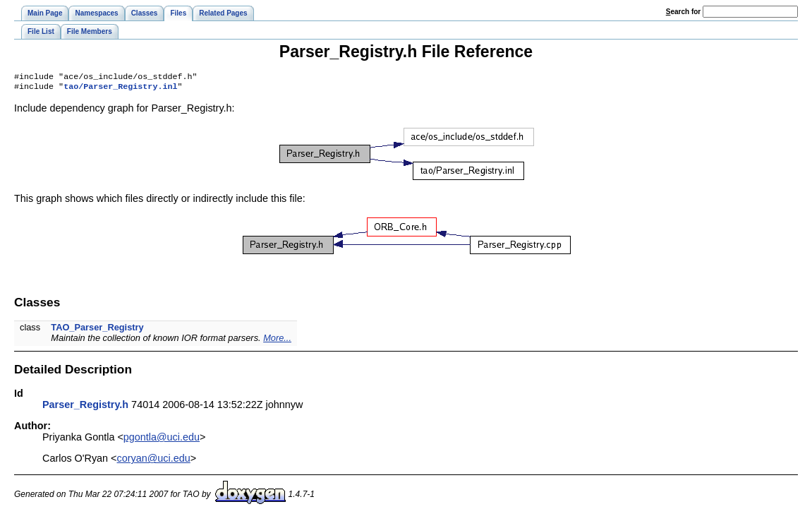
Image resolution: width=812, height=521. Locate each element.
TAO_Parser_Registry (97, 330)
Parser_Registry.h (85, 407)
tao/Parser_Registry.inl (120, 89)
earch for (683, 12)
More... (277, 341)
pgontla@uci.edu (162, 440)
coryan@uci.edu (154, 461)
